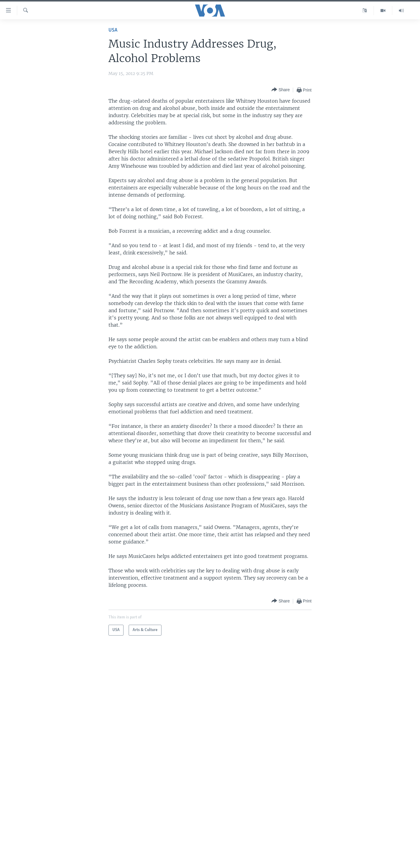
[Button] (281, 90)
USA (113, 30)
